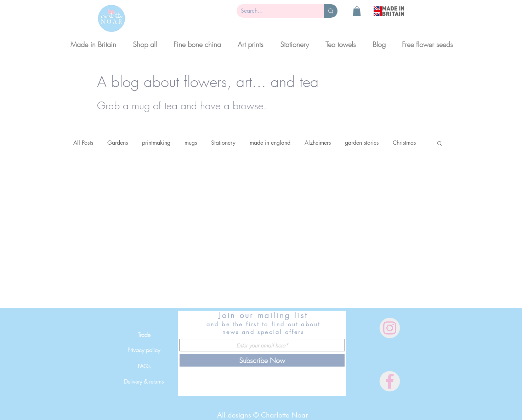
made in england (270, 143)
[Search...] (275, 11)
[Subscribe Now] (262, 360)
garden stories (362, 143)
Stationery (223, 143)
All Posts (83, 143)
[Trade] (144, 335)
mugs (191, 143)
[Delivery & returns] (144, 381)
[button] (357, 11)
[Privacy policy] (144, 350)
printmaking (156, 143)
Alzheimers (318, 143)
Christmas (404, 143)
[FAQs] (144, 366)
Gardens (118, 143)
